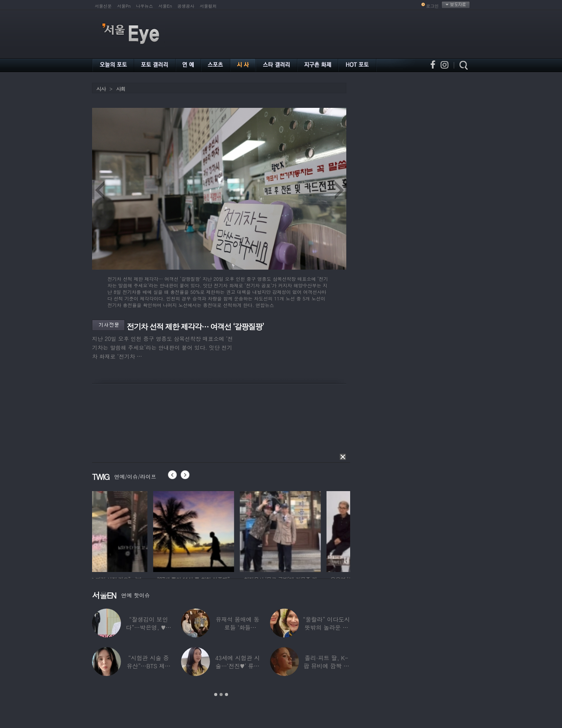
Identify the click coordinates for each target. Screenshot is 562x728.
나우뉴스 (144, 6)
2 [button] (221, 694)
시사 (101, 89)
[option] (133, 530)
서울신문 (103, 6)
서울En (165, 6)
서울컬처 (208, 6)
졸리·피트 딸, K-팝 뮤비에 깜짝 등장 (326, 666)
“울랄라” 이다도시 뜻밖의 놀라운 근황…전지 (326, 627)
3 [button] (226, 694)
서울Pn (124, 6)
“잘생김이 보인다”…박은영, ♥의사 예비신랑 (149, 627)
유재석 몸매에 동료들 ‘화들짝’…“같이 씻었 (238, 627)
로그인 (432, 6)
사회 (121, 89)
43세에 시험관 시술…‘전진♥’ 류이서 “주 (237, 666)
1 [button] (216, 694)
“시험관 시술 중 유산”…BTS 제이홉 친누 (149, 666)
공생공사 (186, 6)
